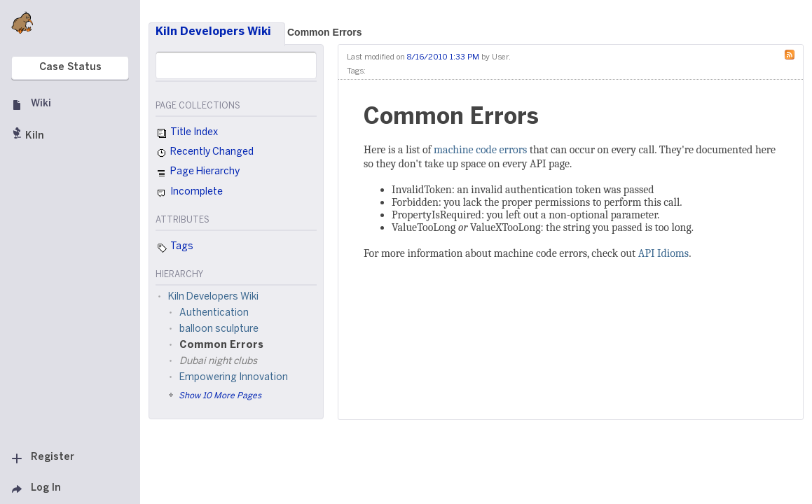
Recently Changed (205, 153)
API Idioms (663, 253)
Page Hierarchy (198, 174)
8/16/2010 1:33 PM (443, 57)
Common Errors (325, 32)
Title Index (187, 134)
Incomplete (189, 193)
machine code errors (480, 150)
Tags (174, 248)
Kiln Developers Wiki (213, 32)
